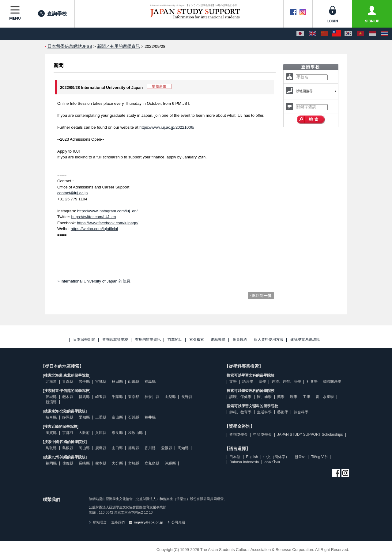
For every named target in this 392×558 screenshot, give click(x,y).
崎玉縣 (101, 397)
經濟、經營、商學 (286, 381)
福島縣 (150, 381)
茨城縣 (51, 397)
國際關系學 (332, 381)
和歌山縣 (135, 433)
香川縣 (150, 448)
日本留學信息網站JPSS (70, 46)
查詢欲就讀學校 (115, 340)
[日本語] (300, 34)
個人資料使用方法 (269, 340)
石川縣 (134, 417)
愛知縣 (84, 417)
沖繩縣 (170, 463)
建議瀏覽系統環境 (305, 340)
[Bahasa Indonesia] (372, 34)
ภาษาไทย (272, 462)
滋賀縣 (51, 433)
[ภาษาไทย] (384, 34)
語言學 (248, 381)
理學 (294, 397)
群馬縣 (84, 397)
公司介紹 (176, 522)
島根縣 (68, 448)
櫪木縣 (68, 397)
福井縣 (150, 417)
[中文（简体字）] (324, 34)
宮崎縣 (134, 463)
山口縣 (117, 448)
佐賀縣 (68, 463)
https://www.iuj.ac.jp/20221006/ (167, 127)
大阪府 (84, 433)
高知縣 (183, 448)
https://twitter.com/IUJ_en (94, 217)
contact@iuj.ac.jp (72, 193)
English (252, 457)
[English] (312, 34)
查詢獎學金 (239, 435)
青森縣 (68, 381)
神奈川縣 (152, 397)
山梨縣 (170, 397)
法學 (262, 381)
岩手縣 (84, 381)
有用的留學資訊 (148, 340)
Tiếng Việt (319, 457)
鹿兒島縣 (152, 463)
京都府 (68, 433)
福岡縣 (51, 463)
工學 (307, 397)
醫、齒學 (264, 397)
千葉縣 (117, 397)
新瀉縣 (51, 402)
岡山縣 (84, 448)
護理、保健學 (240, 397)
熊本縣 (101, 463)
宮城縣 (101, 381)
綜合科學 (301, 412)
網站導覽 (218, 340)
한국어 (300, 457)
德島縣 (134, 448)
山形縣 (134, 381)
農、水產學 (325, 397)
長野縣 (187, 397)
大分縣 (117, 463)
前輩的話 (175, 340)
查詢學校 (52, 13)
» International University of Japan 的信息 (94, 281)
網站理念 (98, 522)
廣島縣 (101, 448)
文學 (233, 381)
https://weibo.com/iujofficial (94, 229)
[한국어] (348, 34)
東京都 (134, 397)
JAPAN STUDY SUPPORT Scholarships (310, 435)
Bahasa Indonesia (244, 462)
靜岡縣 (68, 417)
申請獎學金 (262, 435)
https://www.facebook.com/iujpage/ (107, 223)
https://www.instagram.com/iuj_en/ (107, 211)
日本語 (235, 457)
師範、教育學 (240, 412)
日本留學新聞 (84, 340)
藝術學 (283, 412)
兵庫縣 (101, 433)
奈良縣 (117, 433)
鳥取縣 (51, 448)
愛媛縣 (167, 448)
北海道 (51, 381)
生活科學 (264, 412)
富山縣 (117, 417)
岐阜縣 (51, 417)
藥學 (281, 397)
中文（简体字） (276, 457)
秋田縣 (117, 381)
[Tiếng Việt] (360, 34)
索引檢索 (197, 340)
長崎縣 (84, 463)
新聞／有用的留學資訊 (119, 46)
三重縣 (101, 417)
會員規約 (240, 340)
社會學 (312, 381)
